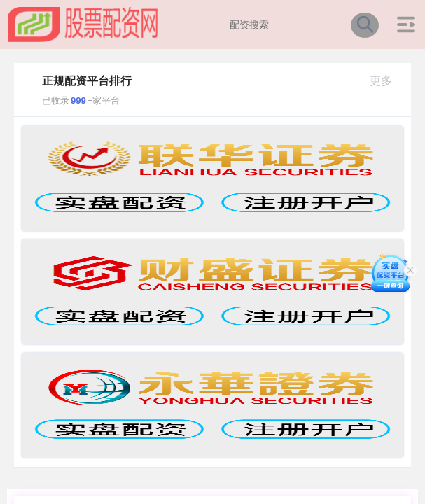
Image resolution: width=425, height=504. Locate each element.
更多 (387, 81)
